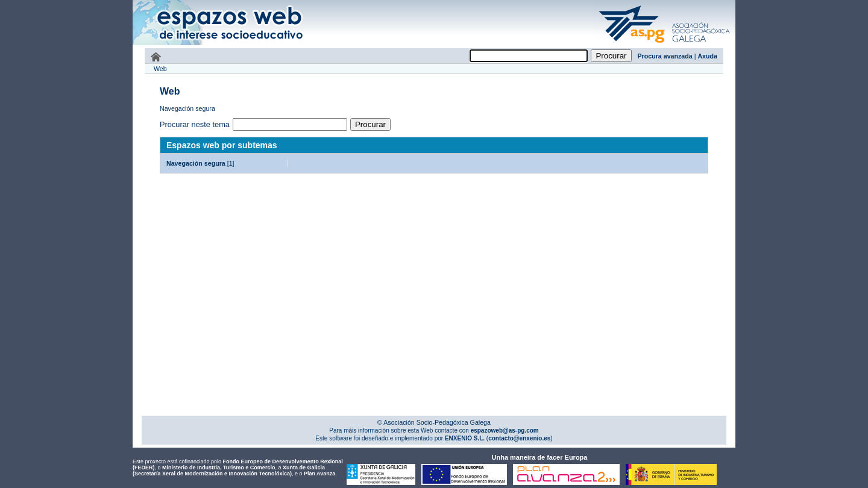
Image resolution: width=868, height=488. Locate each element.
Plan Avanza (319, 474)
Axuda (707, 56)
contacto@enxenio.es (519, 438)
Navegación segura (196, 163)
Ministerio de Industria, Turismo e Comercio (219, 468)
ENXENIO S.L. (464, 438)
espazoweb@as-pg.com (504, 430)
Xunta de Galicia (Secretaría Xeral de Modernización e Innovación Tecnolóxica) (229, 471)
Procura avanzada (665, 56)
